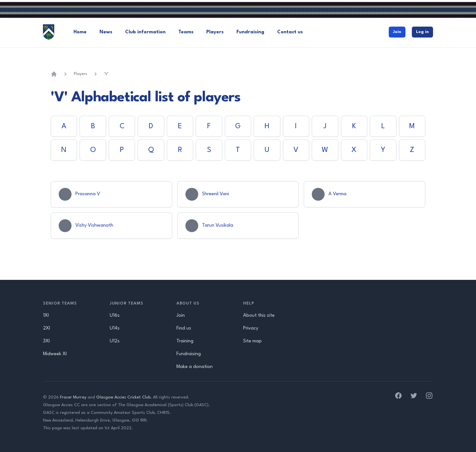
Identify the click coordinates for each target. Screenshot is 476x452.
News (106, 32)
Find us (184, 328)
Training (185, 341)
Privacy (251, 328)
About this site (259, 316)
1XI (46, 316)
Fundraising (250, 32)
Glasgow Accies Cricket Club (123, 397)
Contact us (290, 32)
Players (215, 32)
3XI (46, 341)
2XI (47, 328)
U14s (115, 328)
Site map (252, 341)
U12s (115, 341)
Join (397, 32)
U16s (115, 316)
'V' (106, 74)
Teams (186, 32)
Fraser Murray (73, 397)
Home (80, 32)
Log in (422, 32)
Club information (145, 32)
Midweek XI (55, 354)
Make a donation (195, 367)
